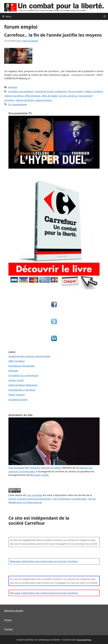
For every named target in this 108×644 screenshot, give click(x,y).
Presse (8, 620)
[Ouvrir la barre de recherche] (105, 16)
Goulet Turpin (16, 380)
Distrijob (13, 371)
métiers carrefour (14, 96)
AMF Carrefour (17, 361)
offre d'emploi (33, 96)
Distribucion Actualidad (22, 366)
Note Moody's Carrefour (22, 390)
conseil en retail (38, 468)
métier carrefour (94, 91)
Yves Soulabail (34, 495)
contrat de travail (44, 91)
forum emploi (76, 91)
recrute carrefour (68, 96)
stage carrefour (44, 100)
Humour (13, 87)
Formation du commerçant (23, 375)
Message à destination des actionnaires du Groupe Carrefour (44, 561)
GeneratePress (84, 640)
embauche (61, 91)
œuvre (19, 495)
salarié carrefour (25, 100)
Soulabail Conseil (18, 399)
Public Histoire (17, 395)
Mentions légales (14, 611)
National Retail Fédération (23, 385)
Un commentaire (17, 104)
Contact (9, 629)
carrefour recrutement (21, 91)
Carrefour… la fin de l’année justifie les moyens (53, 35)
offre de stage (49, 96)
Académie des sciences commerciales (29, 356)
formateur (56, 468)
